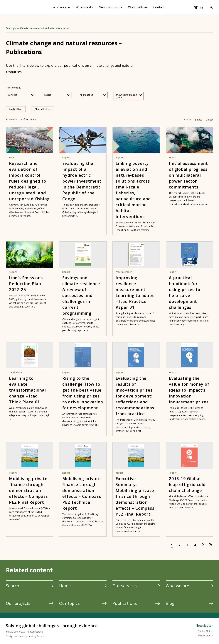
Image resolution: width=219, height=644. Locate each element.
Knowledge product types (129, 96)
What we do (84, 7)
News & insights (111, 7)
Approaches (93, 95)
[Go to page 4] (195, 545)
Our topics (12, 28)
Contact (159, 7)
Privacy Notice (205, 636)
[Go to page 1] (172, 545)
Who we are (61, 7)
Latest (198, 120)
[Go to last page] (211, 545)
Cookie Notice (205, 631)
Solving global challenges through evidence (52, 626)
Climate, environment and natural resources (45, 28)
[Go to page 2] (180, 545)
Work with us (138, 7)
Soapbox (42, 636)
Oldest (209, 120)
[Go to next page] (203, 545)
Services (21, 95)
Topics (57, 95)
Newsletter (204, 626)
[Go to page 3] (187, 545)
